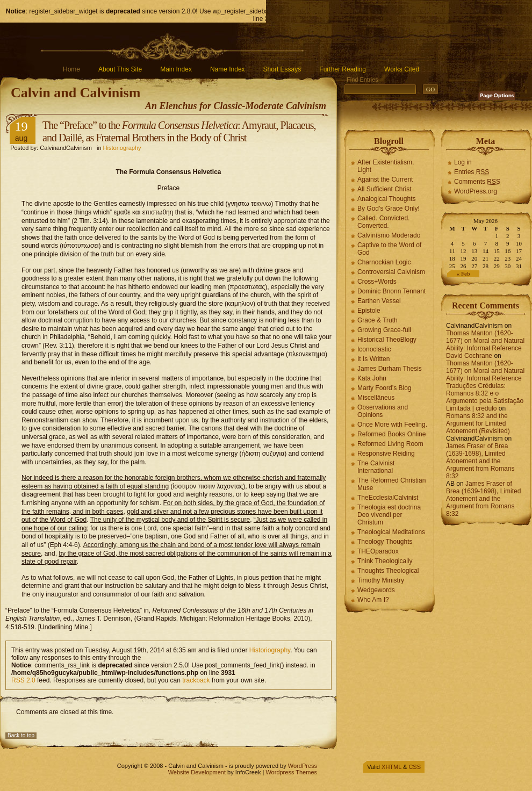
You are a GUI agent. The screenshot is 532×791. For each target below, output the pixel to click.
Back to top (21, 735)
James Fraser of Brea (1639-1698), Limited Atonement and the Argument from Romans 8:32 (480, 461)
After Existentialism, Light (386, 166)
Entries (472, 172)
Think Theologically (385, 561)
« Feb (463, 274)
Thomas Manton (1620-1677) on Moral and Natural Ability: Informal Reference (485, 341)
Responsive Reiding (386, 454)
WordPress (303, 766)
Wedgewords (376, 590)
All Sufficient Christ (384, 189)
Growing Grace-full (384, 330)
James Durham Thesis (390, 369)
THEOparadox (378, 551)
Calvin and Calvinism (76, 93)
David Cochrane (469, 356)
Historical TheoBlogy (387, 340)
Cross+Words (377, 282)
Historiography (122, 148)
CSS (415, 767)
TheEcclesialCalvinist (388, 498)
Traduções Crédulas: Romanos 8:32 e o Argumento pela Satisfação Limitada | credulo (485, 397)
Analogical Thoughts (387, 199)
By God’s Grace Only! (389, 208)
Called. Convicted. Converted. (383, 222)
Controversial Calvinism (391, 272)
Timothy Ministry (381, 580)
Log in (463, 162)
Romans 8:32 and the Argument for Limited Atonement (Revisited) (478, 423)
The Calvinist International (376, 467)
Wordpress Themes (291, 772)
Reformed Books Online (391, 434)
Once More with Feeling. (392, 425)
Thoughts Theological (388, 571)
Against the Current (385, 179)
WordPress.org (476, 191)
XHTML (391, 767)
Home (71, 69)
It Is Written (373, 359)
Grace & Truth (378, 320)
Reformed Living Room (390, 444)
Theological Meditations (391, 532)
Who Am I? (373, 600)
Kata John (372, 378)
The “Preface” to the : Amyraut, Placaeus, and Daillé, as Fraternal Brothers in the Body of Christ (179, 131)
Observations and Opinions (383, 411)
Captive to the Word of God (389, 249)
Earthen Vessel (379, 301)
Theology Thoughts (385, 542)
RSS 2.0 (23, 680)
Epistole (369, 311)
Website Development (197, 772)
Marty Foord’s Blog (384, 388)
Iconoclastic (374, 349)
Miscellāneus (376, 398)
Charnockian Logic (384, 262)
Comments (477, 182)
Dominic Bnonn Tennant (391, 291)
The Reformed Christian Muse (391, 484)
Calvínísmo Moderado (389, 235)
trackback (196, 680)
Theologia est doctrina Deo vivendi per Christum (389, 515)
